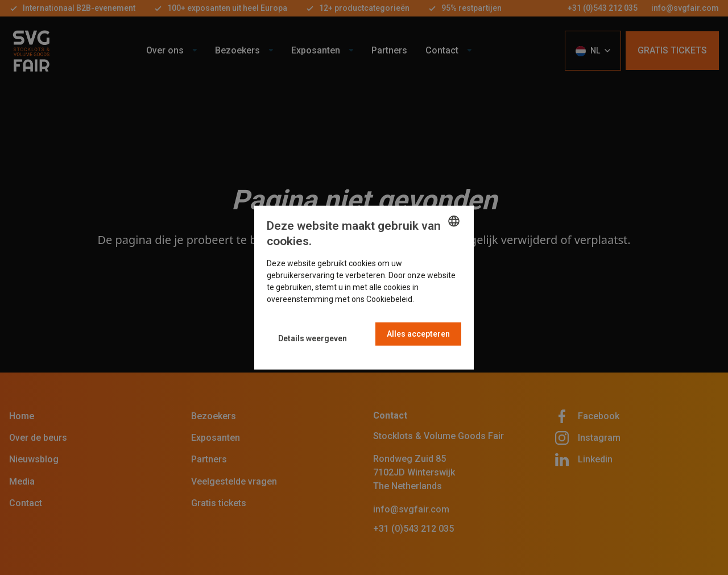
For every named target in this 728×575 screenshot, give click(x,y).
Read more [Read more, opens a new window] (436, 299)
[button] (313, 338)
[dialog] (364, 287)
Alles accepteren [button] (418, 334)
